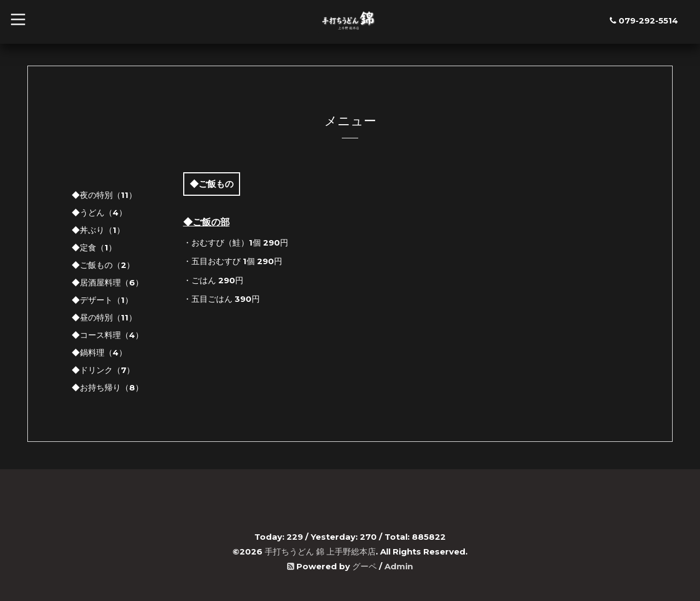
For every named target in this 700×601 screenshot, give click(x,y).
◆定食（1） (94, 247)
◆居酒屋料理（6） (107, 282)
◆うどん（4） (99, 212)
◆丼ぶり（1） (98, 230)
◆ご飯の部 (206, 222)
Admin (399, 566)
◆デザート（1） (102, 300)
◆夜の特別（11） (104, 195)
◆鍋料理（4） (99, 352)
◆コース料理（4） (107, 335)
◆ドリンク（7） (103, 370)
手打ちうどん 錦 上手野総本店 (320, 552)
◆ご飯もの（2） (103, 265)
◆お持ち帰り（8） (107, 387)
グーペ (364, 566)
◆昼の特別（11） (104, 317)
